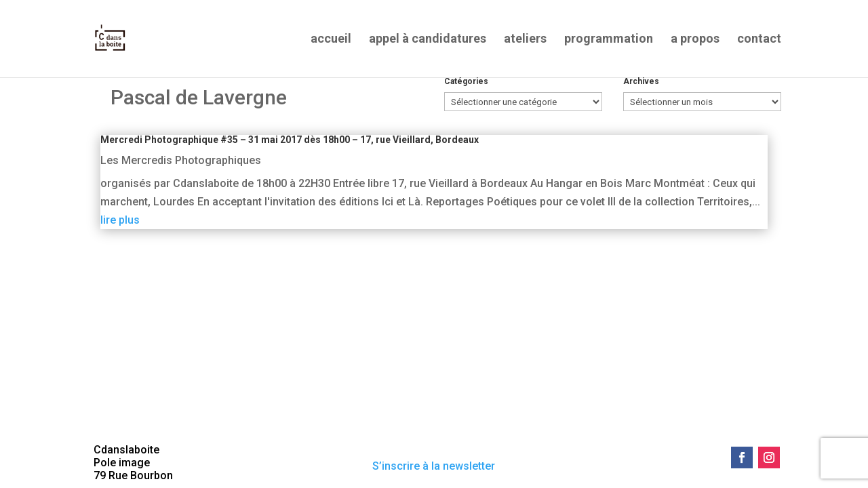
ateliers (525, 40)
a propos (695, 40)
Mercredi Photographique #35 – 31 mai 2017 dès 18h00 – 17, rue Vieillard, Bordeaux (290, 140)
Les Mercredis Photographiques (181, 160)
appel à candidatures (428, 40)
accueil (331, 40)
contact (759, 40)
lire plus (120, 220)
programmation (609, 40)
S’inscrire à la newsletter (434, 466)
